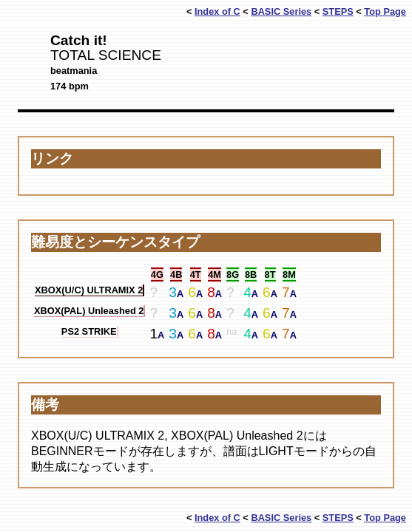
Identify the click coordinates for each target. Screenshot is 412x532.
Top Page (385, 11)
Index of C (217, 11)
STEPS (338, 11)
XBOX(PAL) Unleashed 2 (89, 311)
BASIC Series (281, 11)
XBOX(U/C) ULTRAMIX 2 (89, 290)
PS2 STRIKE (89, 331)
